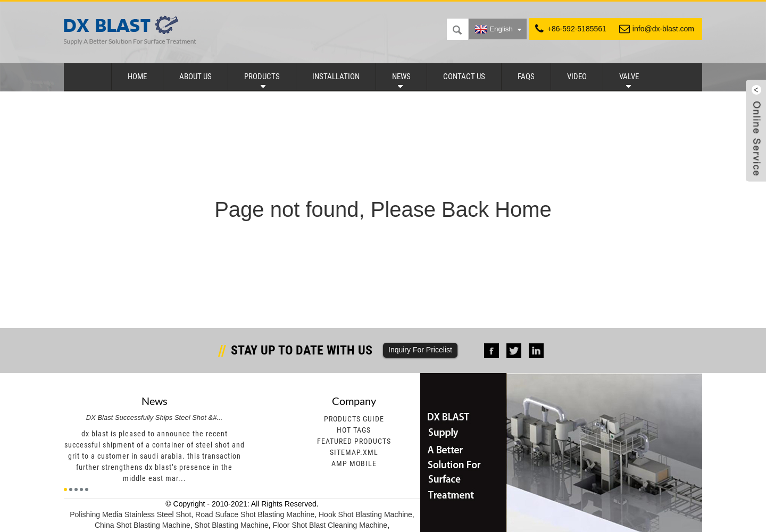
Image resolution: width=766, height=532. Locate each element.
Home (137, 77)
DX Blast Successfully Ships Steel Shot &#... (155, 417)
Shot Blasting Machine (232, 525)
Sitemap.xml (354, 452)
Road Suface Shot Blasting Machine (255, 514)
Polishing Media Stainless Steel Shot (130, 514)
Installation (336, 77)
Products (262, 77)
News (401, 77)
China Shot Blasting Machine (143, 525)
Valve (629, 77)
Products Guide (354, 419)
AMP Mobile (354, 463)
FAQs (526, 77)
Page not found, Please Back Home (383, 209)
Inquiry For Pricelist (420, 350)
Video (577, 77)
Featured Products (354, 441)
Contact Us (464, 77)
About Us (195, 77)
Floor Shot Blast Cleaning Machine (330, 525)
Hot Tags (354, 430)
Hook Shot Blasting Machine (365, 514)
